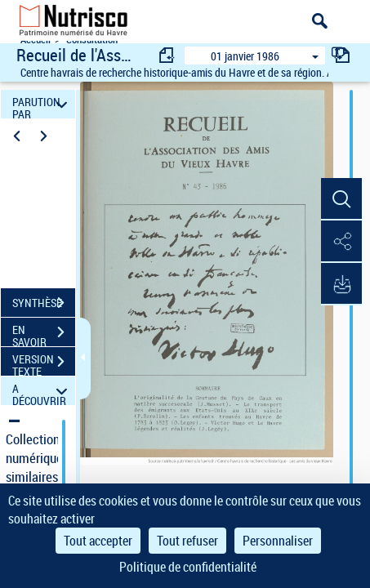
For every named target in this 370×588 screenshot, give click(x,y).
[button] (341, 199)
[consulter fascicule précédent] (167, 55)
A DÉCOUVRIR (42, 391)
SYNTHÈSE (44, 303)
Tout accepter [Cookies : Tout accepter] (98, 541)
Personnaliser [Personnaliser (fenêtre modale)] (278, 541)
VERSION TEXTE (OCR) (44, 363)
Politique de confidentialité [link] (188, 567)
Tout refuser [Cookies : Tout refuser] (187, 541)
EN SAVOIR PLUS (44, 334)
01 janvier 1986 (245, 56)
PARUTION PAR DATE (42, 104)
